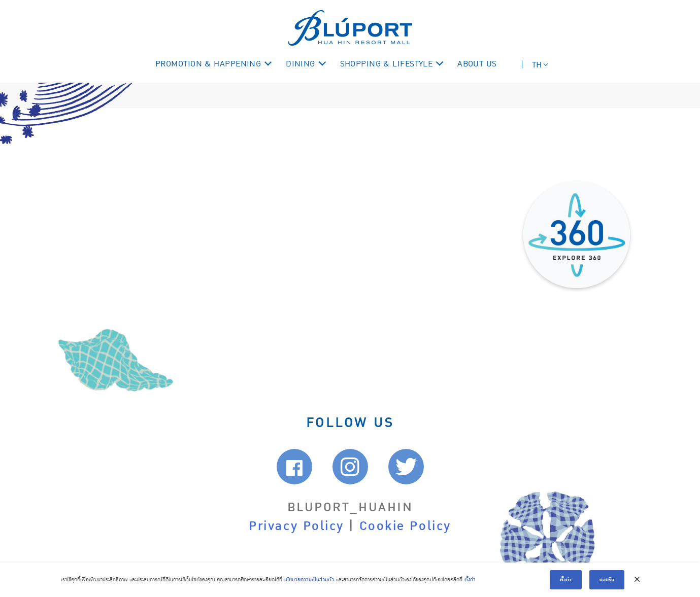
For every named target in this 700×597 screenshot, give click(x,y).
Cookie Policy (405, 526)
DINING (301, 64)
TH (537, 65)
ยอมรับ (607, 580)
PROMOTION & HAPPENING (208, 64)
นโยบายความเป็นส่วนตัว (309, 580)
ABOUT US (477, 64)
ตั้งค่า (470, 580)
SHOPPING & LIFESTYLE (387, 64)
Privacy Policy (296, 526)
